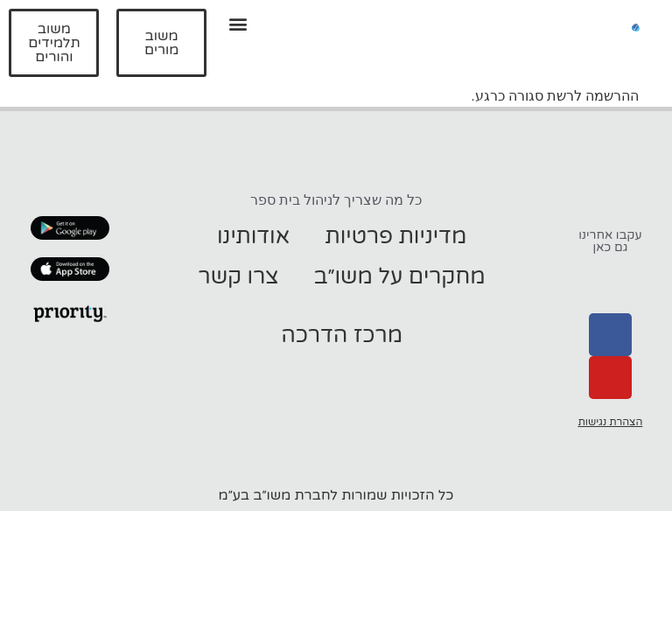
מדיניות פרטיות (395, 236)
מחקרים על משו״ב (400, 276)
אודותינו (253, 236)
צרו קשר (239, 276)
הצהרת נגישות (610, 422)
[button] (238, 23)
